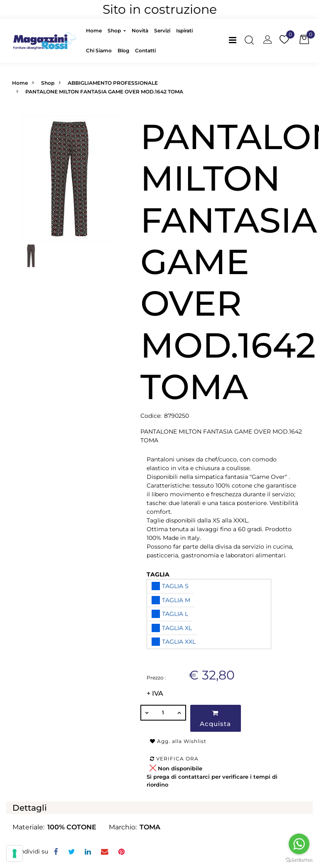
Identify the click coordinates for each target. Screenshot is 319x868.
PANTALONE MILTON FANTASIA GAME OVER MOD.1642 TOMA (104, 92)
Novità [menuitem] (140, 31)
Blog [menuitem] (123, 50)
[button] (70, 178)
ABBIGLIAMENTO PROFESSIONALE (113, 83)
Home (20, 83)
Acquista (215, 719)
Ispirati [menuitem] (184, 31)
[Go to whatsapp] (299, 844)
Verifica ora (174, 759)
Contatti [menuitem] (145, 50)
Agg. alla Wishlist (178, 741)
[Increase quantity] (180, 713)
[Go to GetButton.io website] (299, 860)
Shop (48, 83)
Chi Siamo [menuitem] (99, 50)
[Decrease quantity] (147, 713)
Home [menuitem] (94, 31)
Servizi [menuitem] (162, 31)
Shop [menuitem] (115, 31)
